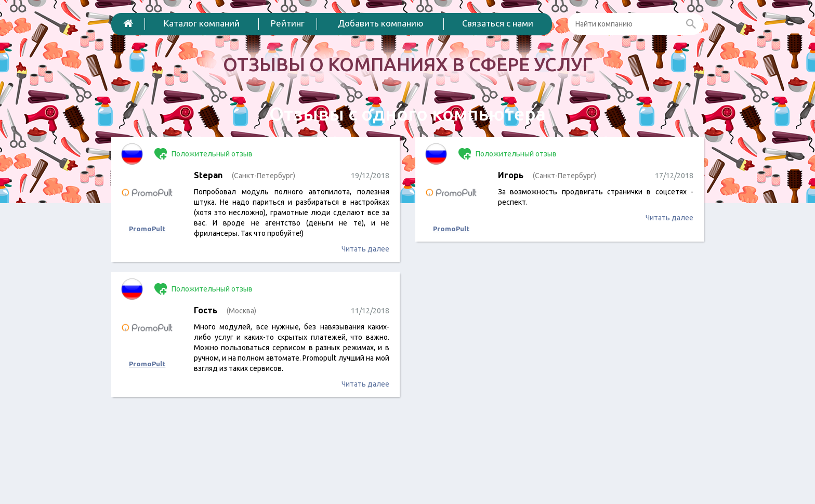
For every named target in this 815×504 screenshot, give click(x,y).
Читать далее (365, 249)
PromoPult (147, 229)
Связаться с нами (498, 23)
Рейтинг (288, 23)
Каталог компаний (202, 23)
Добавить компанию (381, 23)
